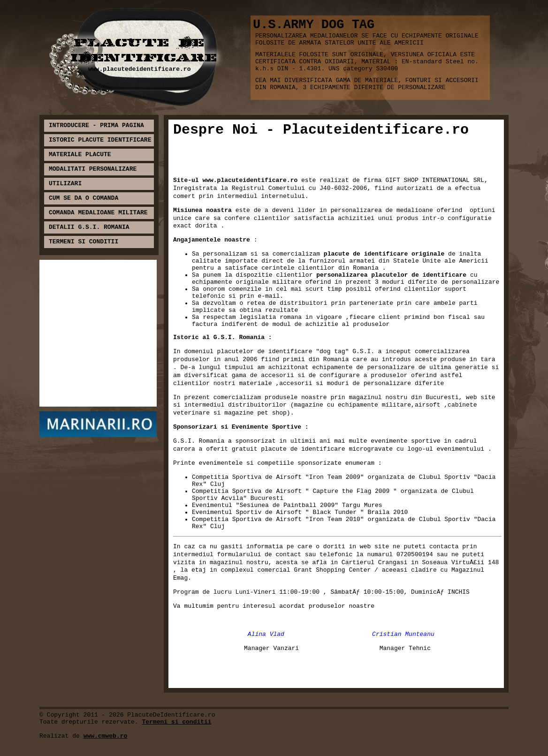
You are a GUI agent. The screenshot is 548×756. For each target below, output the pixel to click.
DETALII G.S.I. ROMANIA (89, 227)
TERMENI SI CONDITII (84, 242)
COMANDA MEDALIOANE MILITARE (98, 213)
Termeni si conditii (176, 722)
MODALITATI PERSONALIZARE (93, 169)
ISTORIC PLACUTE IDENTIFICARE (100, 140)
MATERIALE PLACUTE (80, 155)
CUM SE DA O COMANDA (84, 198)
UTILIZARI (65, 184)
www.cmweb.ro (106, 736)
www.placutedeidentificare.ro (139, 69)
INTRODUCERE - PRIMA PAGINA (96, 125)
